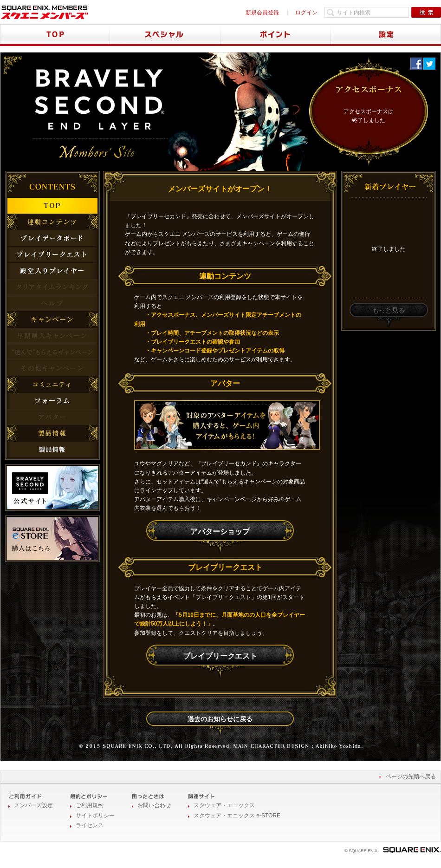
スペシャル (165, 35)
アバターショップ (220, 532)
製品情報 (52, 450)
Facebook (416, 64)
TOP (55, 35)
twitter (429, 64)
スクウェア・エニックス (224, 805)
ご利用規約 (90, 805)
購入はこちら (52, 539)
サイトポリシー (95, 816)
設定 (386, 35)
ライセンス (90, 825)
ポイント (276, 35)
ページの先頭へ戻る (411, 777)
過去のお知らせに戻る (220, 719)
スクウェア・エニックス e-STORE (237, 816)
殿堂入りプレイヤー (52, 271)
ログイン (306, 13)
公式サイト (52, 488)
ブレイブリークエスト (220, 656)
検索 (426, 12)
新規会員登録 (262, 13)
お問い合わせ (154, 805)
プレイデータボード (52, 238)
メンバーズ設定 (33, 805)
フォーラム (52, 401)
